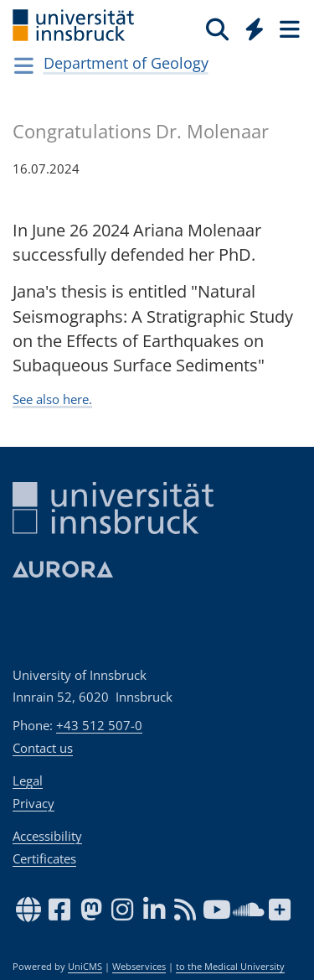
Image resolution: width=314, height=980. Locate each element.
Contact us (43, 748)
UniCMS (85, 967)
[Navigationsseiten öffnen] (24, 65)
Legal (28, 780)
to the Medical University (230, 967)
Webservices (139, 967)
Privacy (33, 803)
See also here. (52, 399)
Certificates (44, 858)
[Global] (250, 26)
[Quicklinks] (255, 29)
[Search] (217, 29)
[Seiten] (288, 29)
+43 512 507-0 (99, 725)
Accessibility (47, 836)
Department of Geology (126, 63)
